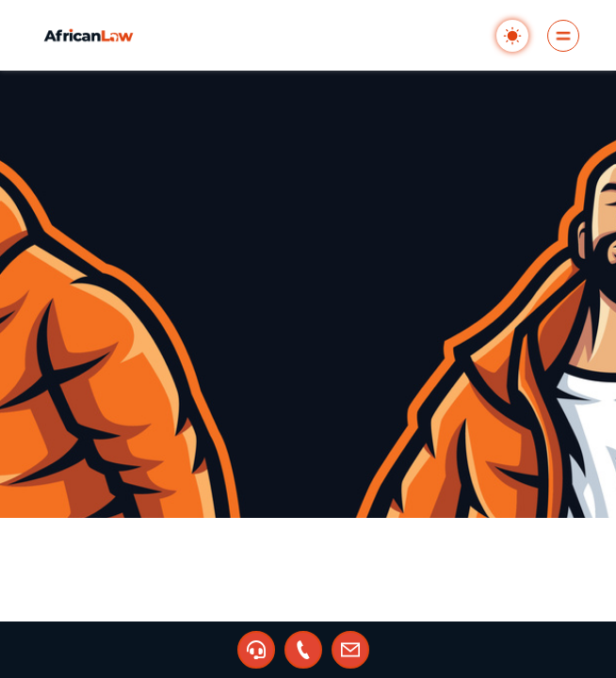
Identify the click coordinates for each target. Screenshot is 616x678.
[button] (256, 650)
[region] (308, 339)
